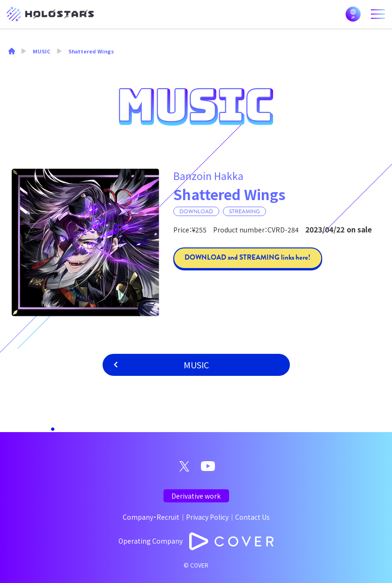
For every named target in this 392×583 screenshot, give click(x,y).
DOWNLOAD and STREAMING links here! (248, 257)
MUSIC (196, 365)
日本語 (353, 14)
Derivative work (196, 496)
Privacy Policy (207, 517)
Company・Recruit (151, 517)
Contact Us (252, 517)
